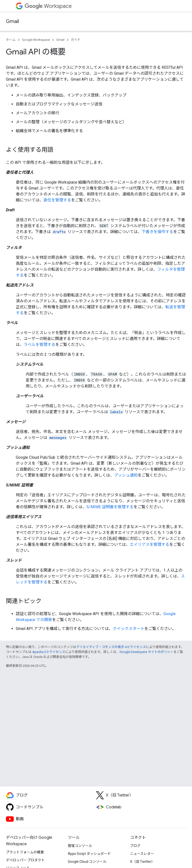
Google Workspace (36, 40)
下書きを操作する (157, 232)
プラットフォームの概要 (25, 852)
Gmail (12, 21)
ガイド (76, 40)
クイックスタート (129, 629)
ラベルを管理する (39, 345)
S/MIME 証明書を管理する (110, 507)
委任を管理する (57, 200)
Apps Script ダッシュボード (89, 854)
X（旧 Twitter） (142, 862)
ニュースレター (142, 854)
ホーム (11, 40)
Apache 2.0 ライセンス (49, 652)
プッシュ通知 (126, 475)
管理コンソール (80, 846)
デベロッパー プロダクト (25, 860)
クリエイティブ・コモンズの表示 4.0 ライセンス (111, 647)
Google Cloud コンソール (87, 862)
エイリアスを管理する (150, 544)
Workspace (48, 6)
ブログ (135, 846)
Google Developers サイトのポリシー (146, 652)
